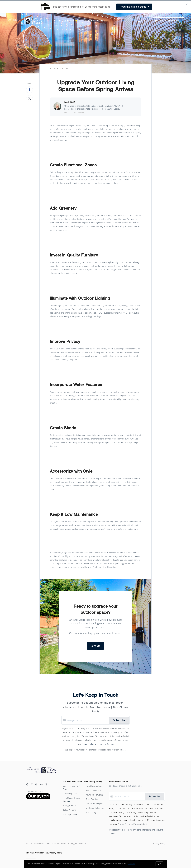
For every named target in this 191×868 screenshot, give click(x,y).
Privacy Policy (159, 844)
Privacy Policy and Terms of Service (98, 744)
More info (131, 864)
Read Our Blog (92, 799)
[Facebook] (27, 784)
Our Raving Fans (95, 21)
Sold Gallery (91, 812)
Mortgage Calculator (95, 808)
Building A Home (70, 814)
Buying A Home (69, 805)
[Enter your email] (88, 720)
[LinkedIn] (36, 784)
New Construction (94, 786)
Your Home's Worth (94, 795)
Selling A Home (69, 810)
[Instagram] (46, 784)
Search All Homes (94, 790)
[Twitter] (32, 784)
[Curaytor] (38, 799)
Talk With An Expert (94, 804)
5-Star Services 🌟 (67, 21)
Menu (142, 21)
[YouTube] (41, 784)
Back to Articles (61, 68)
